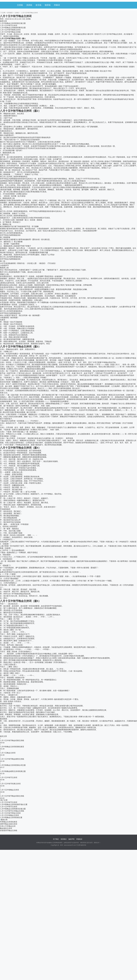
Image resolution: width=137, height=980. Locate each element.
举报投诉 (79, 839)
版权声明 (71, 839)
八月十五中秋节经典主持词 (10, 784)
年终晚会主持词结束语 (9, 822)
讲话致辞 (10, 13)
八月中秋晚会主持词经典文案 (11, 817)
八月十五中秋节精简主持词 (10, 30)
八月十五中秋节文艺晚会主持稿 (12, 811)
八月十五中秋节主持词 (9, 25)
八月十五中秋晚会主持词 (9, 790)
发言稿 (38, 5)
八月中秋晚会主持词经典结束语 (12, 747)
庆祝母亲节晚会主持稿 (9, 830)
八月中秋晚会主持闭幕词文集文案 (13, 809)
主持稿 (20, 5)
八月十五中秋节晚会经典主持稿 (12, 740)
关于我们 (56, 839)
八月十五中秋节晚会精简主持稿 (12, 759)
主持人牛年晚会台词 (8, 826)
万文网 (3, 13)
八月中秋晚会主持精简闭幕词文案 (13, 28)
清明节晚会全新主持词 (9, 824)
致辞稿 (48, 5)
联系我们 (64, 839)
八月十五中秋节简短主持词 (10, 813)
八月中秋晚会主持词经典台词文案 (13, 765)
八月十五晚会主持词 (8, 753)
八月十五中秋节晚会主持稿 (10, 32)
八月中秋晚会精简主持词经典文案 (13, 771)
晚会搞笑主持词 (6, 828)
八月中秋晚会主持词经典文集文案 (13, 23)
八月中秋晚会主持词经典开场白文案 (14, 804)
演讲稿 (29, 5)
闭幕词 (57, 5)
